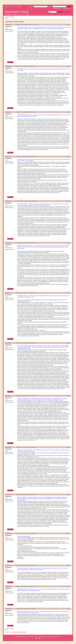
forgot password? (67, 9)
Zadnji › (13, 17)
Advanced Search (67, 12)
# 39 (68, 396)
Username (38, 7)
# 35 (68, 201)
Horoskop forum (17, 12)
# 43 (68, 565)
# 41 (68, 494)
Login (14, 6)
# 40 (68, 447)
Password (57, 7)
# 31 (68, 24)
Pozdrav (8, 632)
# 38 (68, 343)
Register (19, 6)
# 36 (68, 243)
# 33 (68, 112)
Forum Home (8, 15)
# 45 (68, 609)
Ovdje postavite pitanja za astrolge (19, 632)
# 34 (68, 157)
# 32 (68, 66)
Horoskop (8, 24)
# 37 (68, 293)
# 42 (68, 533)
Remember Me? (58, 9)
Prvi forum (22, 15)
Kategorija (15, 15)
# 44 (68, 586)
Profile (10, 62)
